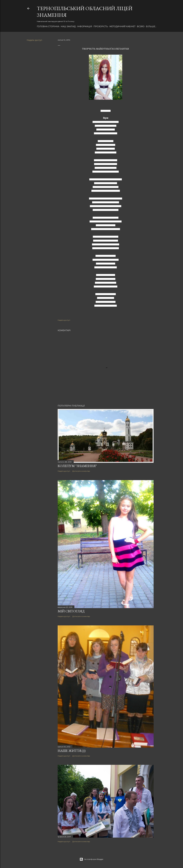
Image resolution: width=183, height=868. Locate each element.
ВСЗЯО (141, 26)
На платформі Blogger (92, 859)
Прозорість (101, 26)
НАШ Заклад (68, 26)
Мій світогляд (71, 611)
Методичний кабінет (122, 26)
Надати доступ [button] (34, 40)
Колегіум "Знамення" (77, 466)
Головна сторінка (48, 26)
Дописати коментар (81, 471)
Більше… (151, 26)
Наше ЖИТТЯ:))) (72, 751)
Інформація (85, 26)
